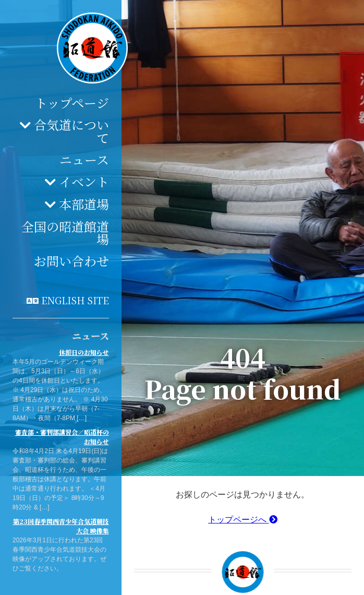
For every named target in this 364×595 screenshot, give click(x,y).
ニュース (84, 159)
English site (75, 300)
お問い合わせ (71, 261)
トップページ (72, 103)
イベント (84, 181)
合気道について (71, 131)
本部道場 (84, 204)
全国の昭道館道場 (65, 233)
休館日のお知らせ (84, 352)
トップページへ (242, 520)
